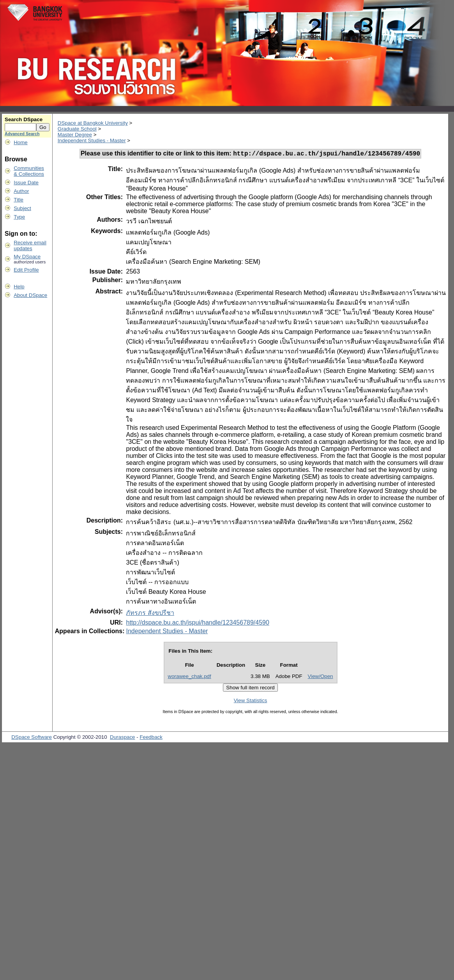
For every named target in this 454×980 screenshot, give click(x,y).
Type (19, 217)
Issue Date (26, 183)
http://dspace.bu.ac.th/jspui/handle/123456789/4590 (197, 624)
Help (19, 287)
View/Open (321, 677)
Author (21, 191)
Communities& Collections (29, 171)
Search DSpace (24, 119)
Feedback (151, 738)
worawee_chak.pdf (190, 677)
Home (21, 142)
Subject (22, 208)
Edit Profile (26, 270)
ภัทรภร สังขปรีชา (150, 614)
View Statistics (251, 702)
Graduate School (77, 129)
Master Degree (75, 135)
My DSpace (27, 257)
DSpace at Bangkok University (93, 123)
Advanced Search (22, 134)
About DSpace (30, 295)
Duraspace (122, 738)
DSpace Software (32, 738)
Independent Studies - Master (92, 140)
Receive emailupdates (30, 245)
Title (19, 200)
